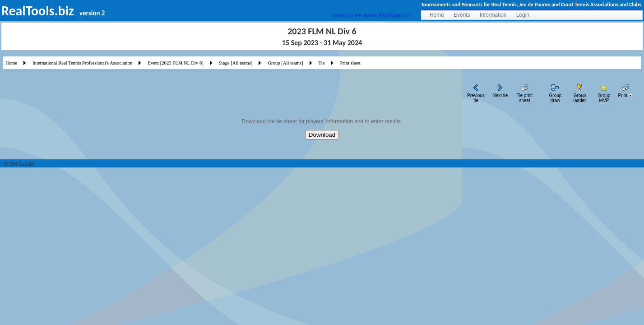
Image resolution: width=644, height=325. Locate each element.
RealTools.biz (393, 15)
